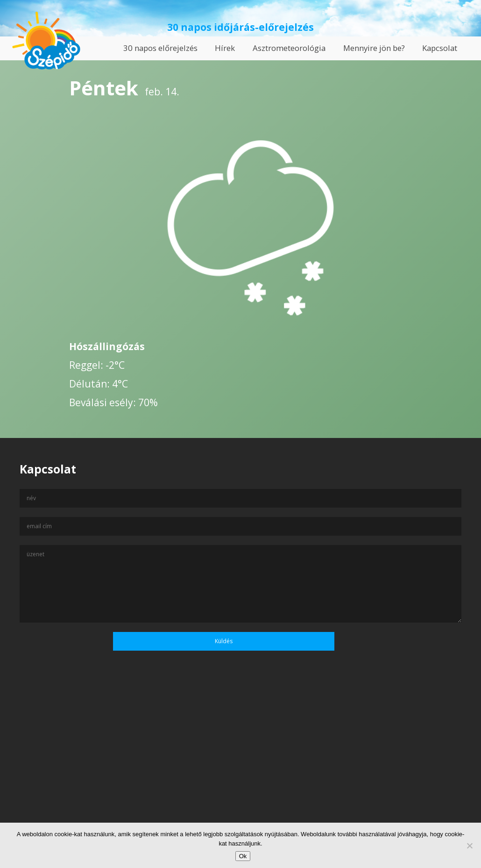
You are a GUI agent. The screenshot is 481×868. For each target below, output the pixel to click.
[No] (469, 846)
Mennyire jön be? (374, 48)
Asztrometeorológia (289, 48)
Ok (243, 856)
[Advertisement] (240, 778)
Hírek (225, 48)
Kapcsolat (440, 48)
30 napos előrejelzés (160, 48)
